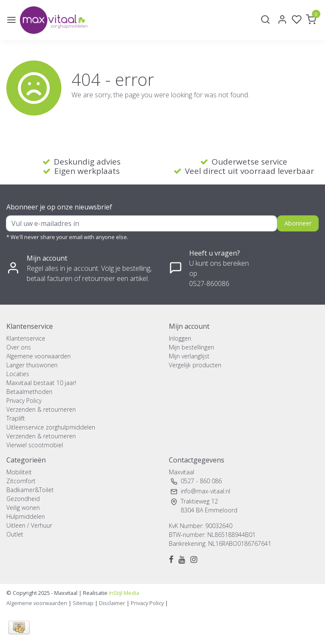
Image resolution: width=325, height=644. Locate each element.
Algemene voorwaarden (39, 356)
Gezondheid (23, 499)
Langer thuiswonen (32, 365)
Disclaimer (112, 603)
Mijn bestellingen (191, 347)
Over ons (19, 347)
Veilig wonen (23, 508)
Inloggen (180, 338)
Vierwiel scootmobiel (35, 445)
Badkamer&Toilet (30, 490)
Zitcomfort (21, 481)
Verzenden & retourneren (41, 409)
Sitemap (83, 603)
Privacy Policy (24, 400)
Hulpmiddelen (26, 516)
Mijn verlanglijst (189, 356)
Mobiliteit (19, 472)
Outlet (15, 534)
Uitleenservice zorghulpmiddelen (51, 427)
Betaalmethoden (29, 392)
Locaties (18, 374)
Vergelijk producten (195, 365)
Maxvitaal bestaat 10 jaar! (41, 383)
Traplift (16, 418)
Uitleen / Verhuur (29, 525)
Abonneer (298, 223)
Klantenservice (26, 338)
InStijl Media (123, 593)
